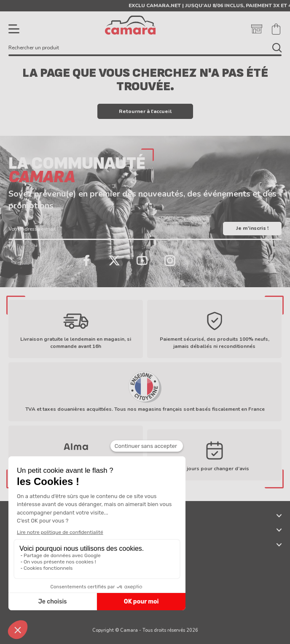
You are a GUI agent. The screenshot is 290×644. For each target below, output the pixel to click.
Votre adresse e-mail (32, 229)
